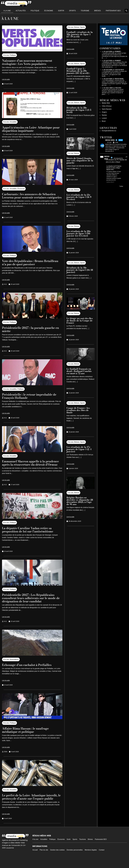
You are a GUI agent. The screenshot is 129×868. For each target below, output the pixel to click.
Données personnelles (75, 860)
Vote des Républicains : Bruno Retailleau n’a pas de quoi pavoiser (29, 266)
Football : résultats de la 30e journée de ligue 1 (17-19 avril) (80, 34)
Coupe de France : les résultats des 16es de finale (78, 410)
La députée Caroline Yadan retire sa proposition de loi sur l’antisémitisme (30, 536)
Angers (104, 112)
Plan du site (44, 860)
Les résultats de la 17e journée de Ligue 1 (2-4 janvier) (79, 449)
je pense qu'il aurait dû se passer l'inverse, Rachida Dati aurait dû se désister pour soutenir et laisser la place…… (113, 92)
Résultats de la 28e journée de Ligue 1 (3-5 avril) (79, 110)
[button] (126, 11)
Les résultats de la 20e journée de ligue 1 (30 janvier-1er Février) (79, 233)
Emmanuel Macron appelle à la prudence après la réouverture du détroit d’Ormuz (28, 468)
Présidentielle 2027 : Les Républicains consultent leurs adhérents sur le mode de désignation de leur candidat (32, 604)
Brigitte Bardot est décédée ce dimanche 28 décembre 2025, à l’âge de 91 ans (80, 501)
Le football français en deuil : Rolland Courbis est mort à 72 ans (79, 371)
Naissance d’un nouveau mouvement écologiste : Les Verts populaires (30, 62)
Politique (35, 11)
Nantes (104, 115)
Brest (104, 121)
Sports (72, 11)
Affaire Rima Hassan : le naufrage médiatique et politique (28, 736)
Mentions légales (91, 860)
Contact (102, 860)
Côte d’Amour (107, 106)
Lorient (104, 118)
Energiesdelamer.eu (109, 131)
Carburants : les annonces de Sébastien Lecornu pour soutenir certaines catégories (32, 197)
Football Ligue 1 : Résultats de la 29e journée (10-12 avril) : (78, 71)
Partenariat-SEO (113, 11)
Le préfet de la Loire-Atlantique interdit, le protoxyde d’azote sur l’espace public (27, 805)
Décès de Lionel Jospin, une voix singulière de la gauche (80, 160)
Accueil (35, 860)
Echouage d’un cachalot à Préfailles (29, 671)
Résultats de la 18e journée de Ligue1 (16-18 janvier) (80, 270)
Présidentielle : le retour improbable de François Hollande (32, 399)
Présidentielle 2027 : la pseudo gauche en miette (31, 333)
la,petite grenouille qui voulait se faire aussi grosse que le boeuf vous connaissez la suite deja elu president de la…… (114, 56)
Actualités (21, 11)
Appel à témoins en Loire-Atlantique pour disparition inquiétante (30, 129)
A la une (7, 11)
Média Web (106, 103)
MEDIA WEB (107, 158)
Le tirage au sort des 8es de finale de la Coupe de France (80, 321)
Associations (14, 666)
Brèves (98, 11)
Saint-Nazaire (107, 109)
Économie (49, 11)
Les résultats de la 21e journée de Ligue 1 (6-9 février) (79, 197)
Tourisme (85, 11)
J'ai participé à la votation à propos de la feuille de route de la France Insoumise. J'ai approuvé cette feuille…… (114, 74)
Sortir (61, 11)
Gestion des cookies (57, 860)
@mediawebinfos (118, 158)
